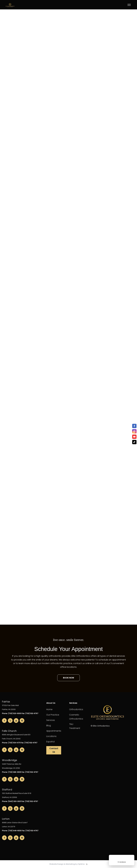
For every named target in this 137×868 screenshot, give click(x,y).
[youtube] (134, 437)
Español (50, 742)
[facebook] (134, 426)
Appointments (54, 731)
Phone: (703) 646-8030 (12, 831)
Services (51, 720)
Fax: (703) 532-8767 (30, 713)
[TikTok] (134, 442)
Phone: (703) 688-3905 (12, 772)
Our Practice (53, 715)
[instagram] (134, 431)
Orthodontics (76, 709)
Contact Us (54, 750)
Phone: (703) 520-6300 (12, 713)
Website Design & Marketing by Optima (67, 864)
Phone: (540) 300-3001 (12, 801)
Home (49, 709)
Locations (51, 736)
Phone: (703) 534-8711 (11, 743)
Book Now (68, 678)
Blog (49, 726)
